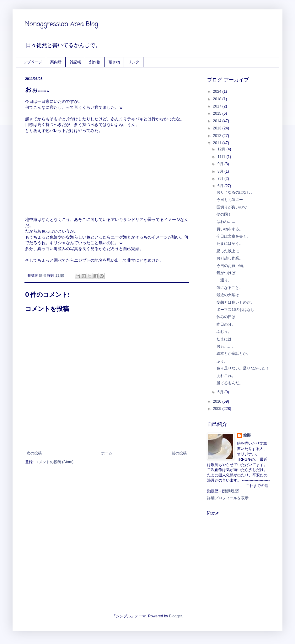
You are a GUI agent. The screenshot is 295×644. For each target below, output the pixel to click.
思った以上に (228, 251)
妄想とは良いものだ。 (235, 302)
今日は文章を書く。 (233, 236)
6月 (221, 186)
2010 (218, 401)
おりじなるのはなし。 (235, 192)
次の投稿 (34, 453)
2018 (218, 99)
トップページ (31, 62)
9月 (221, 164)
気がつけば (226, 273)
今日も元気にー (230, 200)
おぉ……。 (226, 346)
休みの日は (226, 317)
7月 (221, 179)
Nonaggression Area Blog (62, 24)
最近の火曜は (228, 295)
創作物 (95, 62)
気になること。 (230, 288)
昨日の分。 (226, 324)
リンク (134, 62)
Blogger (176, 616)
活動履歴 (231, 491)
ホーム (107, 453)
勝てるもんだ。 (230, 383)
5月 (221, 392)
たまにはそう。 (230, 243)
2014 (218, 121)
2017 (218, 106)
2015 (218, 113)
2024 (218, 92)
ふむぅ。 (224, 332)
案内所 (56, 62)
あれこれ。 (226, 376)
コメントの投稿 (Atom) (54, 462)
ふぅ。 (222, 361)
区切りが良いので (232, 207)
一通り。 (224, 280)
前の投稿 (179, 453)
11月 (222, 157)
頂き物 (114, 62)
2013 (218, 128)
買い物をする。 (230, 229)
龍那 (247, 435)
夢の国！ (224, 214)
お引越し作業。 (230, 258)
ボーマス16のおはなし (236, 310)
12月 (222, 149)
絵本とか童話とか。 (233, 353)
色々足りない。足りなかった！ (243, 368)
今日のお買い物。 (232, 266)
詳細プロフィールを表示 (228, 498)
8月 (221, 171)
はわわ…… (226, 222)
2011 (218, 143)
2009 (218, 409)
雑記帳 (75, 62)
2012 (218, 136)
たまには (224, 339)
